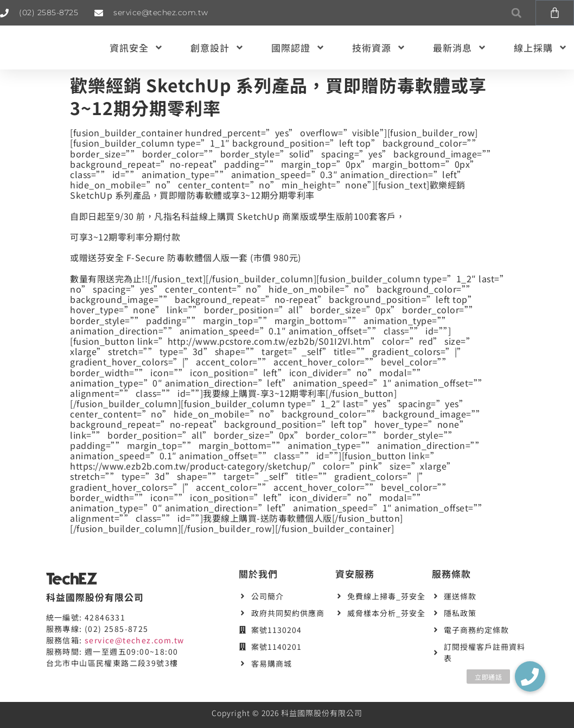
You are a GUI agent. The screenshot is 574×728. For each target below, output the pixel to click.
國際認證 (298, 48)
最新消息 (460, 48)
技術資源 (379, 48)
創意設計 (217, 48)
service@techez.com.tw (134, 640)
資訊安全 (136, 48)
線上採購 (541, 48)
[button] (516, 13)
